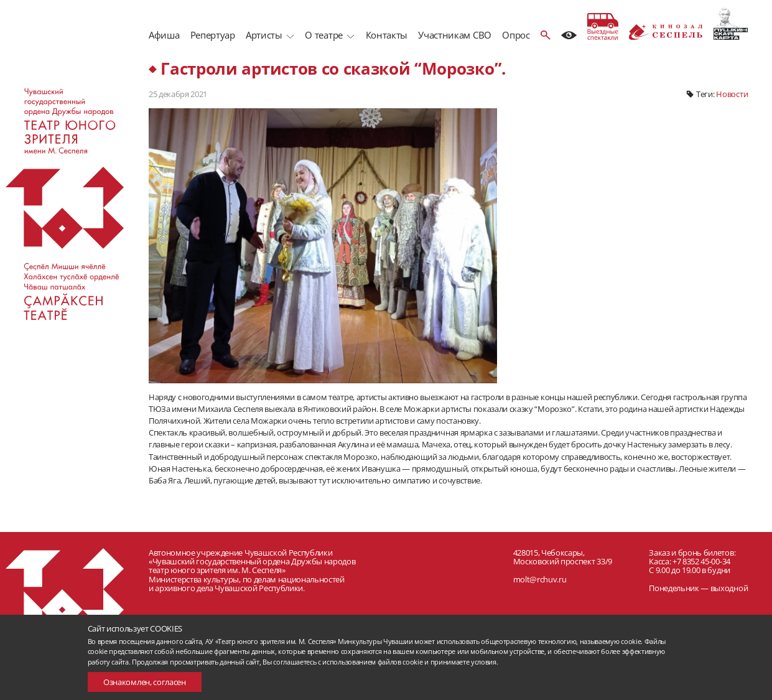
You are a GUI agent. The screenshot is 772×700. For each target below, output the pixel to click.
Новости (732, 94)
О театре (323, 35)
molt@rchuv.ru (540, 579)
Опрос (516, 35)
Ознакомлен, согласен (145, 682)
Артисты (264, 35)
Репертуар (213, 35)
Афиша (164, 35)
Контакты (387, 35)
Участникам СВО (455, 35)
